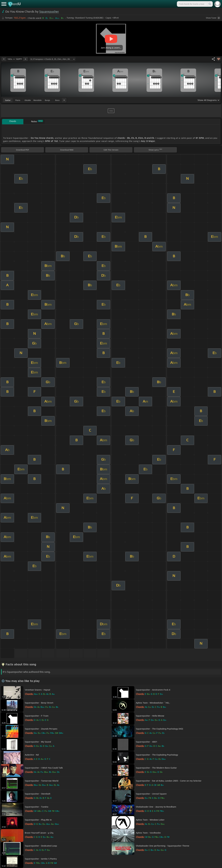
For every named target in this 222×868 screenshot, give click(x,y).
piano (18, 100)
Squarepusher (49, 12)
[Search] (210, 4)
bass (57, 100)
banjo (47, 100)
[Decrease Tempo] (4, 59)
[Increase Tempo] (25, 59)
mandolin (38, 100)
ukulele (28, 100)
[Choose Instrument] (64, 100)
